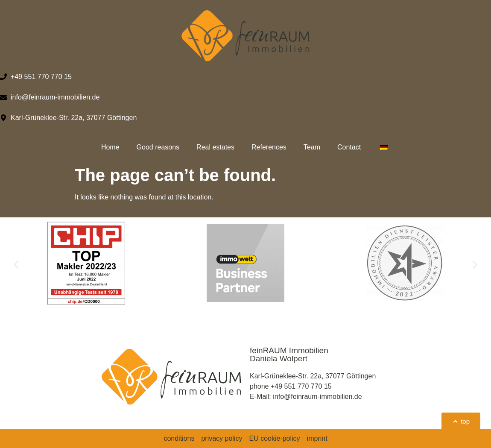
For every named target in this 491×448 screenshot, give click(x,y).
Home (110, 147)
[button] (16, 265)
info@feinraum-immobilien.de (317, 397)
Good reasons (158, 147)
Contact (349, 147)
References (269, 147)
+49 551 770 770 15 (301, 386)
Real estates (215, 147)
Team (312, 147)
